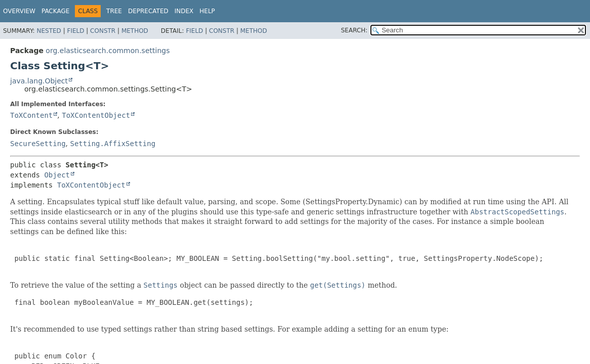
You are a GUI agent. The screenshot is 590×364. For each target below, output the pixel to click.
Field (75, 31)
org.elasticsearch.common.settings (108, 51)
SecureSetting (38, 144)
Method (135, 31)
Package (55, 11)
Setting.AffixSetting (113, 144)
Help (207, 11)
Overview (19, 11)
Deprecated (148, 11)
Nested (49, 31)
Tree (114, 11)
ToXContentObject (96, 115)
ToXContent (31, 115)
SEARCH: (354, 30)
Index (184, 11)
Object (57, 175)
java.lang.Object (39, 81)
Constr (103, 31)
